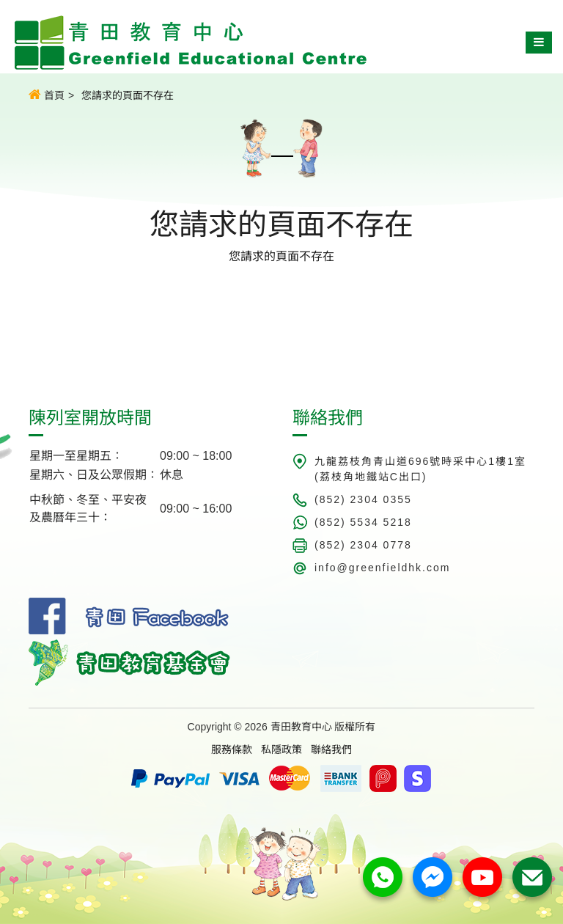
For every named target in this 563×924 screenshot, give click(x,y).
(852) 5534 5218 (363, 522)
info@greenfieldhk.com (382, 568)
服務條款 (232, 749)
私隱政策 (281, 749)
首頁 (47, 95)
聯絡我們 (331, 749)
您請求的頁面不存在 (128, 95)
